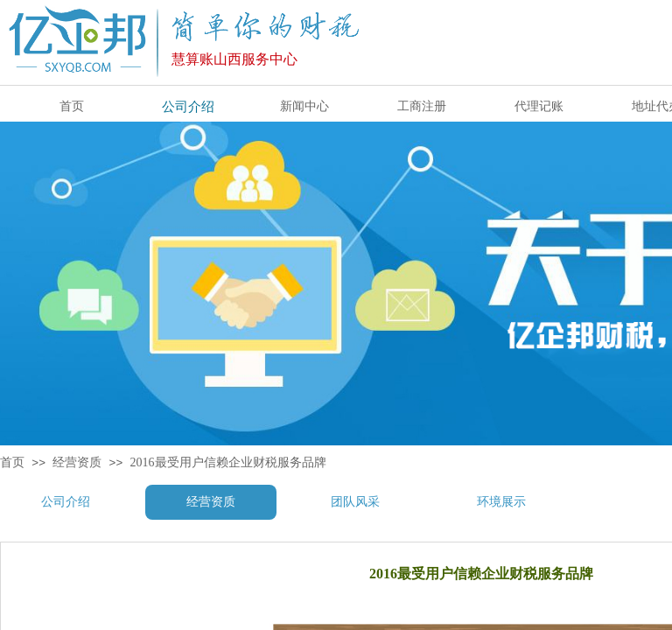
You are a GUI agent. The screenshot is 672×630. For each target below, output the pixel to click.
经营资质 (77, 462)
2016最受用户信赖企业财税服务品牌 (228, 462)
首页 (12, 462)
